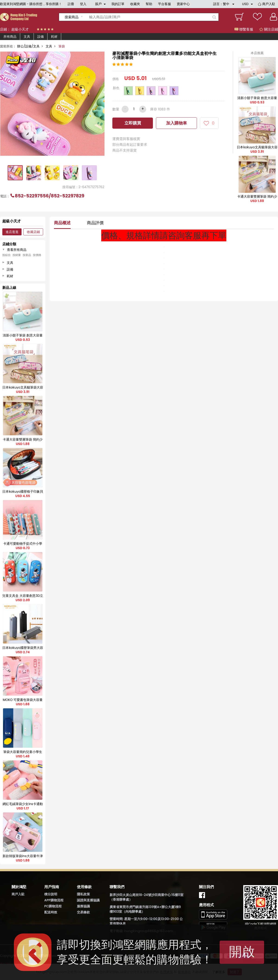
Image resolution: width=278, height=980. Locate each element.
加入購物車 (177, 123)
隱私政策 (83, 894)
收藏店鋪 (33, 232)
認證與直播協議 (88, 900)
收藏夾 (135, 4)
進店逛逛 (12, 232)
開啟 (242, 952)
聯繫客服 (244, 29)
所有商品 (10, 37)
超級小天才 (20, 29)
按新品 (27, 255)
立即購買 (133, 123)
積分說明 (51, 894)
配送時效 (51, 912)
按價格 (37, 255)
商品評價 (95, 223)
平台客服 (164, 4)
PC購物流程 (53, 906)
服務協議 (83, 906)
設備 (41, 37)
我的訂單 (118, 4)
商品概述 (62, 223)
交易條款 (83, 912)
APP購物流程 (54, 900)
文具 (27, 37)
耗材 (54, 37)
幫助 (149, 4)
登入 (83, 4)
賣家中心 (183, 4)
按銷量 (17, 255)
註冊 (71, 4)
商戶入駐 (269, 4)
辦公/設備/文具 (28, 46)
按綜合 (6, 255)
